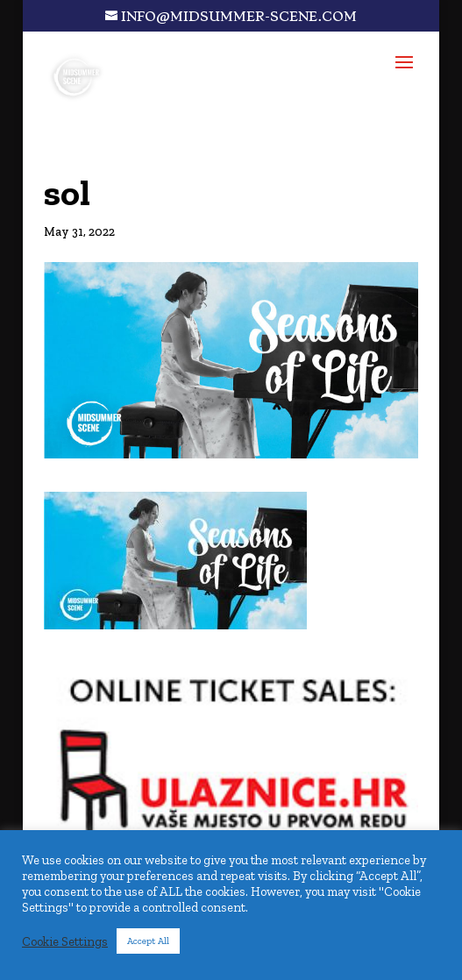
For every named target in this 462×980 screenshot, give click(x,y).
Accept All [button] (148, 941)
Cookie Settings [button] (65, 941)
